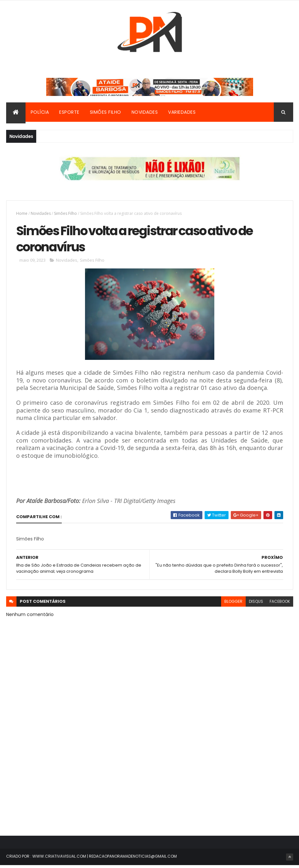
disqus (256, 604)
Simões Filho (106, 113)
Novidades (145, 113)
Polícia (40, 113)
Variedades (182, 113)
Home (22, 214)
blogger (233, 604)
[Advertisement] (150, 776)
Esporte (69, 113)
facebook (280, 604)
